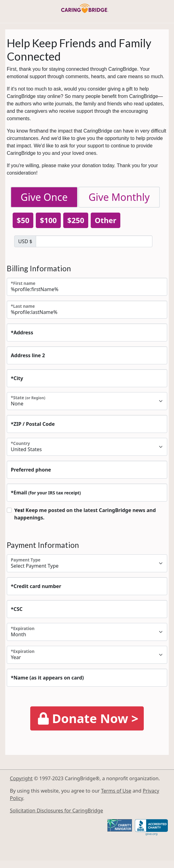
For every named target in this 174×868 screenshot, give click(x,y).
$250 (76, 220)
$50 (23, 220)
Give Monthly (119, 197)
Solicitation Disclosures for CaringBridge (56, 811)
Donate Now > (88, 718)
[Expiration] (87, 632)
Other (106, 220)
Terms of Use (116, 791)
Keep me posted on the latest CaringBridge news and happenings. (85, 514)
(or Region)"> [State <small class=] (87, 401)
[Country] (87, 447)
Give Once (44, 197)
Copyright (21, 778)
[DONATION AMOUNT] (94, 241)
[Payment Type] (87, 563)
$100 (48, 220)
